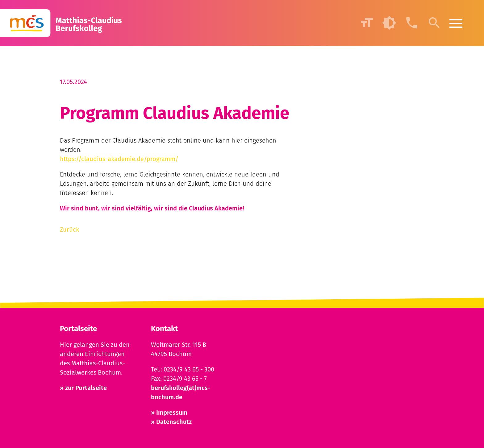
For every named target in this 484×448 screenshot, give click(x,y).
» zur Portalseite (83, 388)
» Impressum (169, 413)
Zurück (69, 230)
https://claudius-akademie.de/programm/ (119, 159)
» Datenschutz (171, 422)
